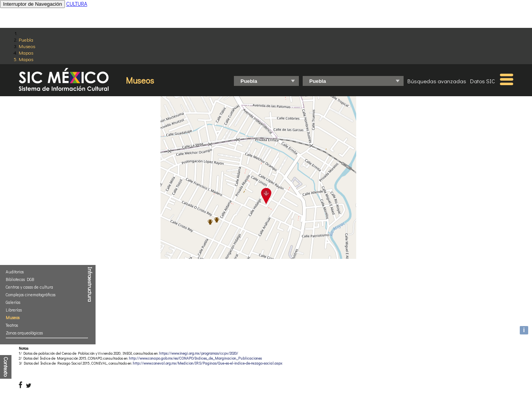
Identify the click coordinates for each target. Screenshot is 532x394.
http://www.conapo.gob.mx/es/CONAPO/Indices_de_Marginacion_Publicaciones (195, 358)
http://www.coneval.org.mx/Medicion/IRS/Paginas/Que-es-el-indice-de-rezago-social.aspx (208, 363)
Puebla (26, 40)
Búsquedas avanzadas (437, 81)
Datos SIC (483, 81)
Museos (27, 46)
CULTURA (77, 4)
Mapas (26, 52)
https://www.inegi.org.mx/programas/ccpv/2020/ (199, 353)
